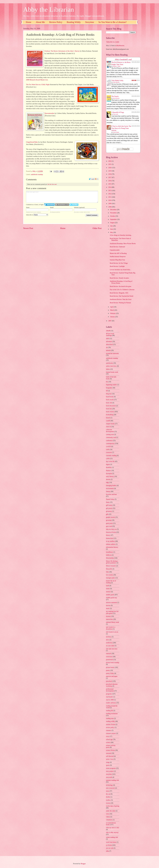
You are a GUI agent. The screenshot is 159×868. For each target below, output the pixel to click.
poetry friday (110, 673)
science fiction (110, 750)
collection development (110, 431)
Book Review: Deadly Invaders (119, 278)
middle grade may (112, 598)
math (108, 586)
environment (110, 488)
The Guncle (115, 96)
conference (109, 441)
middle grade (110, 595)
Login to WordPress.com (62, 205)
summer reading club (112, 780)
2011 (110, 197)
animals (108, 350)
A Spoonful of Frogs (118, 112)
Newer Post (28, 228)
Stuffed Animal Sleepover (118, 257)
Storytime (90, 22)
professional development (110, 690)
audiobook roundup (37, 174)
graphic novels (110, 517)
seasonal (109, 753)
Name (28, 207)
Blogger (83, 864)
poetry (108, 670)
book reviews (110, 412)
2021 (110, 164)
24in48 (108, 331)
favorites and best (111, 494)
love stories (109, 575)
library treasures (111, 566)
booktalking (110, 415)
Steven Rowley (116, 98)
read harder (109, 697)
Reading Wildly (74, 22)
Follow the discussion (97, 179)
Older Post (97, 228)
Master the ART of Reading (118, 253)
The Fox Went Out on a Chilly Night (38, 85)
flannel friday (110, 499)
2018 (110, 174)
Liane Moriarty (116, 82)
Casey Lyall (115, 114)
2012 (110, 194)
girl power (109, 508)
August (113, 223)
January (113, 317)
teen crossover (110, 788)
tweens (108, 803)
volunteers (109, 820)
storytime (109, 774)
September (114, 219)
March (112, 310)
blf (107, 391)
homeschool (110, 538)
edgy (107, 482)
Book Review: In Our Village (119, 263)
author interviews (111, 366)
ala (107, 347)
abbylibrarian (120, 46)
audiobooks (110, 363)
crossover (109, 452)
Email (52, 207)
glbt (107, 514)
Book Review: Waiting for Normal (120, 303)
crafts (108, 449)
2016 (110, 181)
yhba (107, 851)
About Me (40, 22)
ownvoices (109, 657)
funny (108, 502)
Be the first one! (52, 184)
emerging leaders (111, 486)
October (113, 216)
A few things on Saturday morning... (121, 235)
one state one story (112, 649)
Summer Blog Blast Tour (117, 260)
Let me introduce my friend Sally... (120, 270)
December (114, 210)
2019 (110, 171)
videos (108, 817)
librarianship (110, 558)
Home (29, 22)
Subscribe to (37, 215)
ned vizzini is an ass (112, 632)
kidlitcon (109, 555)
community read (111, 437)
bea (107, 382)
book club (109, 403)
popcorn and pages (112, 676)
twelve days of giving (113, 806)
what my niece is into (113, 828)
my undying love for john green (112, 612)
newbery (109, 637)
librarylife (109, 569)
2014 (110, 187)
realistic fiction (111, 724)
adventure (109, 342)
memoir (108, 592)
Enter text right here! (62, 197)
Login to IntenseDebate (49, 205)
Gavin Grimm (116, 132)
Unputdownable (115, 250)
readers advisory (111, 703)
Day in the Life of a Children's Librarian (122, 290)
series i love (110, 759)
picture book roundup (113, 663)
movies (108, 605)
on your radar (110, 646)
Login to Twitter (74, 205)
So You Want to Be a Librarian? (113, 22)
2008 (110, 207)
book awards (110, 400)
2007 (110, 321)
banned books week (112, 372)
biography (109, 388)
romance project (111, 733)
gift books (109, 505)
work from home (111, 842)
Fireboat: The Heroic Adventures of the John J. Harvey (62, 51)
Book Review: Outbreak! (117, 247)
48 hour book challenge (110, 335)
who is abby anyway (112, 832)
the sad (108, 794)
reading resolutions (112, 714)
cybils (108, 459)
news (108, 640)
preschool (109, 681)
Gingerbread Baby (32, 142)
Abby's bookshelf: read (123, 59)
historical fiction (111, 532)
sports (108, 765)
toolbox (108, 800)
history (108, 535)
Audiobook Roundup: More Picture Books (123, 244)
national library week (112, 622)
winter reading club (112, 837)
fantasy (108, 491)
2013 (110, 191)
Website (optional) (79, 207)
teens (108, 791)
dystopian (109, 473)
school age (109, 739)
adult (108, 339)
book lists (109, 409)
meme (108, 589)
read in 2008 (110, 700)
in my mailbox (110, 541)
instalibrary (109, 552)
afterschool (109, 344)
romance (109, 730)
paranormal (109, 660)
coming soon (110, 434)
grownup (109, 520)
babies (108, 369)
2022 (110, 161)
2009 (110, 204)
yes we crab (110, 848)
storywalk (109, 777)
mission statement (111, 603)
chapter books (110, 424)
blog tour (109, 394)
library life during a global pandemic (112, 562)
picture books (110, 667)
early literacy (110, 476)
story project (110, 771)
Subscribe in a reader (113, 42)
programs (109, 694)
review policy (110, 727)
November (114, 213)
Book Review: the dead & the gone (120, 286)
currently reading (111, 456)
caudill (108, 421)
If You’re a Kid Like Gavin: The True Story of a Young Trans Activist (121, 128)
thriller (108, 797)
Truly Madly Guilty (117, 80)
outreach (109, 654)
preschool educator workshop (112, 685)
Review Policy (56, 22)
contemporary (110, 444)
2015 (110, 184)
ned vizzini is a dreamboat (111, 628)
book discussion (111, 406)
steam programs (111, 768)
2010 (110, 200)
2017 (110, 177)
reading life (109, 711)
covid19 (108, 447)
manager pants (110, 578)
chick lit (108, 427)
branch (108, 418)
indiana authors (111, 544)
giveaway (109, 511)
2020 (110, 168)
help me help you (111, 529)
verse (108, 814)
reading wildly (110, 721)
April (112, 307)
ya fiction (109, 845)
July (112, 226)
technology (109, 785)
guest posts (109, 523)
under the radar (111, 811)
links (107, 572)
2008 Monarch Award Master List (37, 80)
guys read (109, 526)
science (108, 742)
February (113, 313)
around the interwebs (112, 354)
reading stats (110, 718)
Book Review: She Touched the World (121, 296)
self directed (110, 756)
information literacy (112, 547)
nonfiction (109, 643)
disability (109, 467)
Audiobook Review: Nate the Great (121, 299)
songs (108, 762)
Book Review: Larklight (117, 266)
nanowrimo (109, 619)
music (108, 608)
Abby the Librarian (49, 9)
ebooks (108, 479)
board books (110, 397)
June (112, 229)
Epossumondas (50, 113)
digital (108, 464)
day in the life (110, 461)
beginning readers (111, 385)
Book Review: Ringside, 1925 (119, 293)
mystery (108, 616)
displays (108, 471)
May (112, 232)
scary (108, 736)
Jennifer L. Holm (117, 66)
